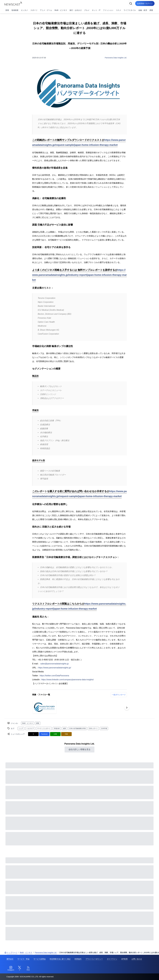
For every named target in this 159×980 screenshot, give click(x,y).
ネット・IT (96, 10)
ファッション (108, 10)
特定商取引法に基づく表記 (60, 959)
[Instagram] (11, 968)
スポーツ (34, 10)
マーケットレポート (44, 728)
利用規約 (78, 959)
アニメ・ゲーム (46, 10)
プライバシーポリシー (94, 959)
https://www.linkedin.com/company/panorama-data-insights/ (68, 680)
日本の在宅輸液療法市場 (77, 728)
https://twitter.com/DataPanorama (54, 676)
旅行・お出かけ (76, 10)
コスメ (119, 10)
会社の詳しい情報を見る (79, 749)
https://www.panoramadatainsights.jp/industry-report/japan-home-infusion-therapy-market (79, 275)
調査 (151, 10)
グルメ (87, 10)
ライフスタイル (130, 10)
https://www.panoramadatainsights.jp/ (55, 668)
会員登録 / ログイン (145, 3)
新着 (7, 10)
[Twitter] (20, 968)
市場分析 (57, 728)
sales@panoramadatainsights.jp (55, 664)
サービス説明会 (40, 959)
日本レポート (93, 728)
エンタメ (24, 10)
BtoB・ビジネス (61, 10)
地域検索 (15, 10)
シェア (21, 728)
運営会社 (10, 959)
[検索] (131, 3)
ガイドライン (112, 959)
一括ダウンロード (119, 695)
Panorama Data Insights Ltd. (116, 58)
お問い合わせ (137, 959)
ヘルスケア (30, 728)
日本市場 (104, 728)
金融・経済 (143, 10)
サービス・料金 (23, 959)
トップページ (11, 953)
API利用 (124, 959)
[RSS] (28, 968)
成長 (64, 728)
